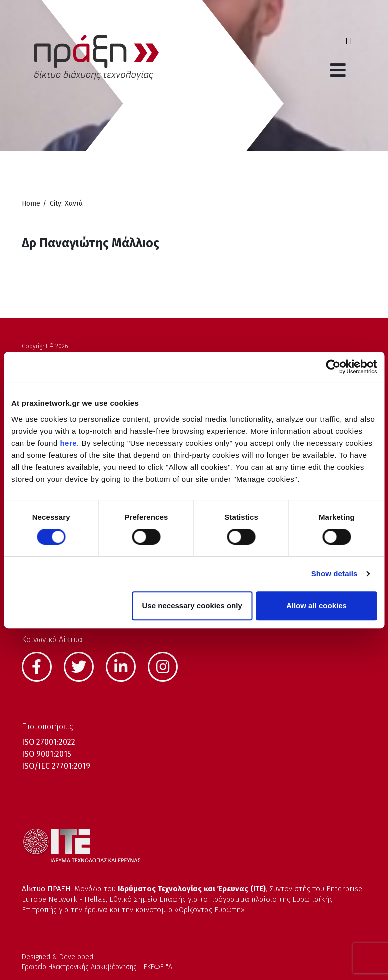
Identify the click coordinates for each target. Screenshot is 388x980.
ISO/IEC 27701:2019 (56, 766)
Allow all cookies (316, 606)
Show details (334, 574)
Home (31, 204)
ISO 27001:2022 (49, 742)
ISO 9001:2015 (47, 754)
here (68, 443)
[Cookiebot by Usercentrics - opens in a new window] (333, 367)
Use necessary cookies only (192, 606)
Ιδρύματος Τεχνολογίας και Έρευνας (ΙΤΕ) (192, 889)
